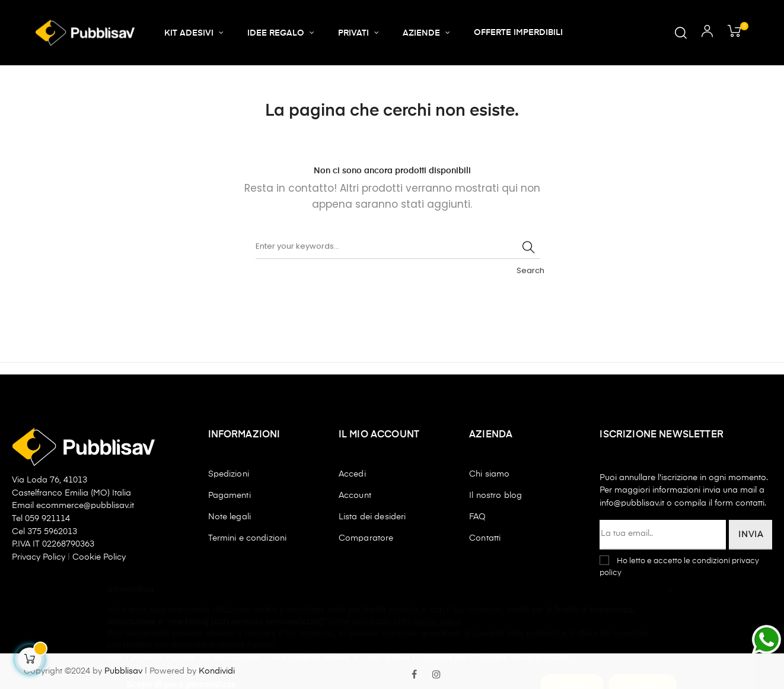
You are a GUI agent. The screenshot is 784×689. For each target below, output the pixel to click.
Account (355, 496)
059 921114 (47, 519)
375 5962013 (52, 532)
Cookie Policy (99, 557)
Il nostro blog (495, 496)
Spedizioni (229, 474)
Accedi (352, 474)
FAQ (477, 517)
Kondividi (217, 671)
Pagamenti (230, 496)
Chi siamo (489, 474)
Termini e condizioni (248, 538)
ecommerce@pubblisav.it (85, 506)
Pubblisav (123, 671)
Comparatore (366, 538)
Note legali (230, 517)
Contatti (485, 538)
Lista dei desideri (372, 517)
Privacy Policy (40, 557)
